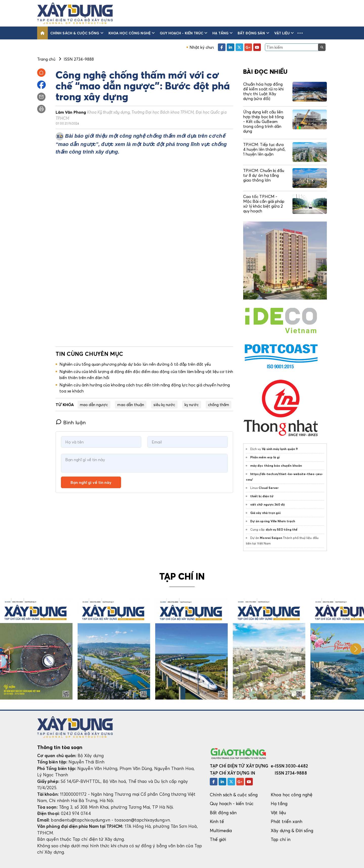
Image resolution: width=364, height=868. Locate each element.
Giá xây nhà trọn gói (265, 513)
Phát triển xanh (287, 821)
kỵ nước (191, 405)
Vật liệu (284, 33)
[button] (300, 33)
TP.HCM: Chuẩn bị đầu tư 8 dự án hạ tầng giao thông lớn (264, 175)
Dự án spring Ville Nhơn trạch (273, 521)
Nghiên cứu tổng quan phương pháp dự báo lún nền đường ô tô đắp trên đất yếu (135, 364)
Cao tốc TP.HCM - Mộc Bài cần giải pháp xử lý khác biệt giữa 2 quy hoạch (264, 204)
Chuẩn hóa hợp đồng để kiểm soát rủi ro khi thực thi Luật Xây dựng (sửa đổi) (263, 91)
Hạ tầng (222, 33)
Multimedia (221, 830)
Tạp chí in (281, 839)
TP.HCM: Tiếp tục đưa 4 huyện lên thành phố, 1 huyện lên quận (264, 149)
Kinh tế (217, 821)
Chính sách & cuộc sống (77, 33)
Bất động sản (253, 33)
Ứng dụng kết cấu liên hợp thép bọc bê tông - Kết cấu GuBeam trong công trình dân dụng (263, 122)
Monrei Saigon (271, 538)
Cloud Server (269, 488)
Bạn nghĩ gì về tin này (91, 482)
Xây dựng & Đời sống (292, 830)
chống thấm (219, 405)
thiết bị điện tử (262, 496)
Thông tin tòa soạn (60, 747)
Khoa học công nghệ (132, 33)
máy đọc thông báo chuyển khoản (276, 466)
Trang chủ (46, 59)
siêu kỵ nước (164, 405)
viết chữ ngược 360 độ (268, 504)
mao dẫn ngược (94, 405)
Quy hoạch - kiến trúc (184, 33)
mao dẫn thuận (131, 405)
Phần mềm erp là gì (265, 457)
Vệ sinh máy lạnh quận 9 (280, 449)
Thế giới (218, 839)
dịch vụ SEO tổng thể (282, 529)
